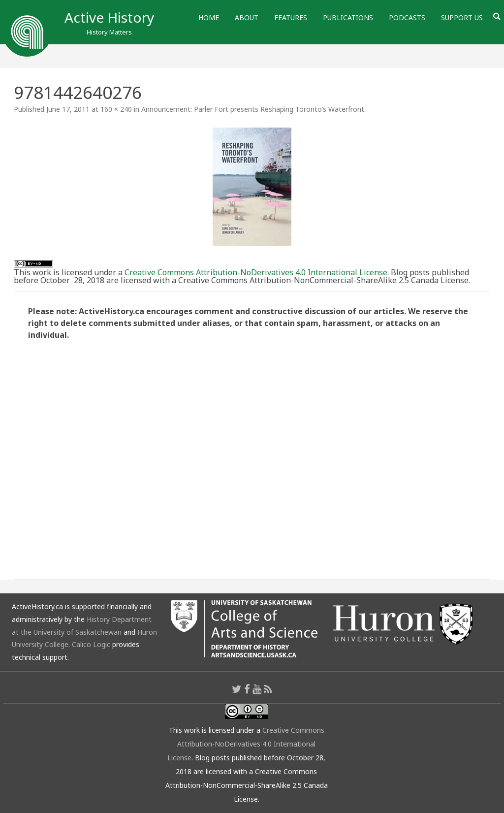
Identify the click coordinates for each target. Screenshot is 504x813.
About (247, 17)
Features (291, 17)
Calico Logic (91, 644)
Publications (348, 17)
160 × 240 (116, 109)
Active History (109, 17)
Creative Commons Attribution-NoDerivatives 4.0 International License (256, 272)
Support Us (462, 17)
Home (209, 17)
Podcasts (407, 17)
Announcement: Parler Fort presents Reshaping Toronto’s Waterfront (253, 109)
